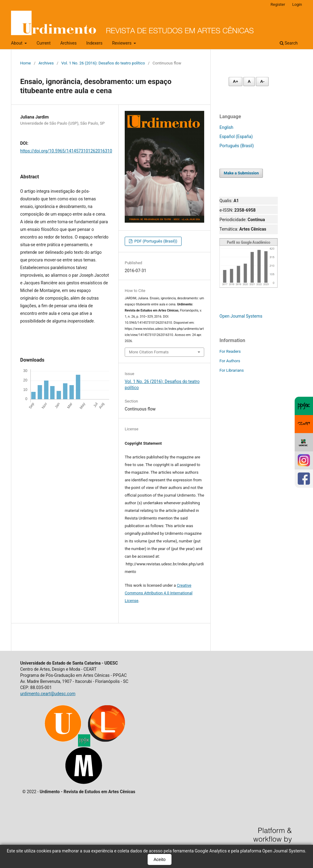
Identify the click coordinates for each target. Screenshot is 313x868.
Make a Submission (241, 173)
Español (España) (236, 137)
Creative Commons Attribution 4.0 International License (159, 593)
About (17, 43)
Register (278, 4)
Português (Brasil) (237, 146)
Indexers (94, 43)
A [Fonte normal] (249, 81)
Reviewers (122, 43)
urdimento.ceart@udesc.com (48, 694)
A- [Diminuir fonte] (262, 81)
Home (26, 63)
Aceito (160, 859)
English (226, 127)
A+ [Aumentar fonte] (236, 81)
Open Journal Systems (241, 316)
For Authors (230, 361)
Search (289, 43)
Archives (68, 43)
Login (297, 4)
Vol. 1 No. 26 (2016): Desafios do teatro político (103, 63)
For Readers (230, 351)
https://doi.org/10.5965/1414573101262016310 (66, 151)
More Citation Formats (149, 352)
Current (44, 43)
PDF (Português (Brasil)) (155, 241)
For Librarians (232, 370)
